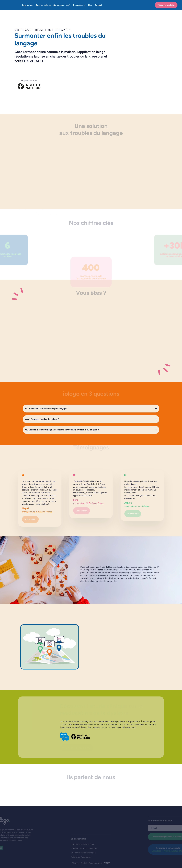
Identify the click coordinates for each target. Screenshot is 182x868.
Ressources (78, 5)
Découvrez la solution (166, 5)
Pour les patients (43, 5)
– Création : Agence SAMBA (99, 863)
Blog (90, 5)
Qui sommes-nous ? (62, 5)
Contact (98, 5)
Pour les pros (28, 5)
